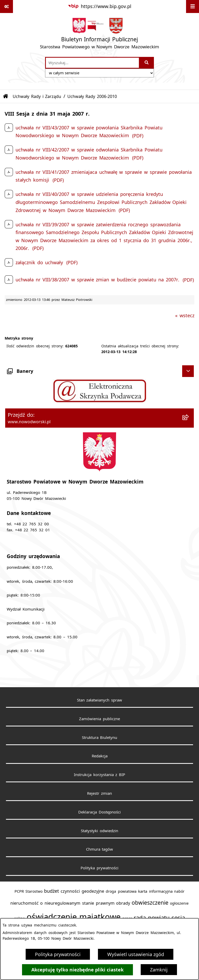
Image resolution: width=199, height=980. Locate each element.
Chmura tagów (100, 849)
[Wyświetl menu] (193, 6)
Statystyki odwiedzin (99, 831)
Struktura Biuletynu (100, 737)
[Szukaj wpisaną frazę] (147, 63)
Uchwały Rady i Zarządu (37, 96)
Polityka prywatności (58, 954)
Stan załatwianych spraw (100, 700)
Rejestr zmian (99, 793)
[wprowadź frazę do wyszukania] (92, 63)
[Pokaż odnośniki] (6, 6)
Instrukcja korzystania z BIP (100, 774)
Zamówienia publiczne (99, 719)
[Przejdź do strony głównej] (99, 35)
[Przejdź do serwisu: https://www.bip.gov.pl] (99, 6)
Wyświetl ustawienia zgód (136, 954)
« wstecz (185, 315)
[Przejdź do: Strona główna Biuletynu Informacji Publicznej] (6, 96)
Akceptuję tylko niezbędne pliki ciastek (77, 970)
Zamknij (159, 970)
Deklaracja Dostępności (99, 812)
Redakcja (100, 756)
